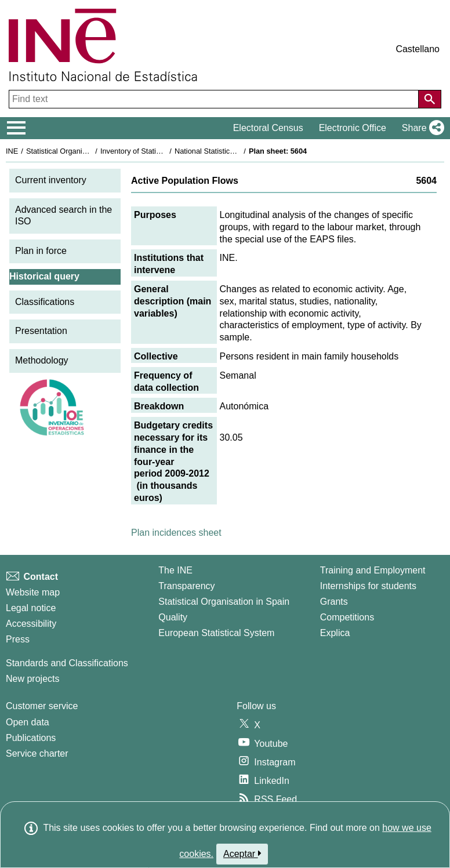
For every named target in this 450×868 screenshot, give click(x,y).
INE (12, 151)
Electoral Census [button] (268, 128)
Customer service (42, 706)
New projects (32, 679)
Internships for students (368, 586)
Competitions (347, 617)
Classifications (45, 302)
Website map (33, 592)
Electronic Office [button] (353, 128)
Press (18, 639)
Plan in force (41, 251)
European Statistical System (216, 633)
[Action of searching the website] (430, 99)
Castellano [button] (418, 49)
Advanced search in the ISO (63, 216)
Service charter (37, 753)
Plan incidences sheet (176, 533)
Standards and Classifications (67, 663)
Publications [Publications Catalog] (31, 738)
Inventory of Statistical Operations (156, 151)
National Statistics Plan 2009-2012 (231, 151)
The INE (175, 570)
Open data (28, 722)
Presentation (41, 331)
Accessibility (31, 624)
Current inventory (51, 180)
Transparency (186, 586)
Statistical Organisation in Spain (79, 151)
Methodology (42, 360)
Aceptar (242, 854)
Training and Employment (373, 570)
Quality (173, 617)
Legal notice (31, 608)
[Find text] (215, 99)
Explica (335, 633)
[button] (421, 128)
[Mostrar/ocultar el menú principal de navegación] (17, 128)
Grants (334, 602)
